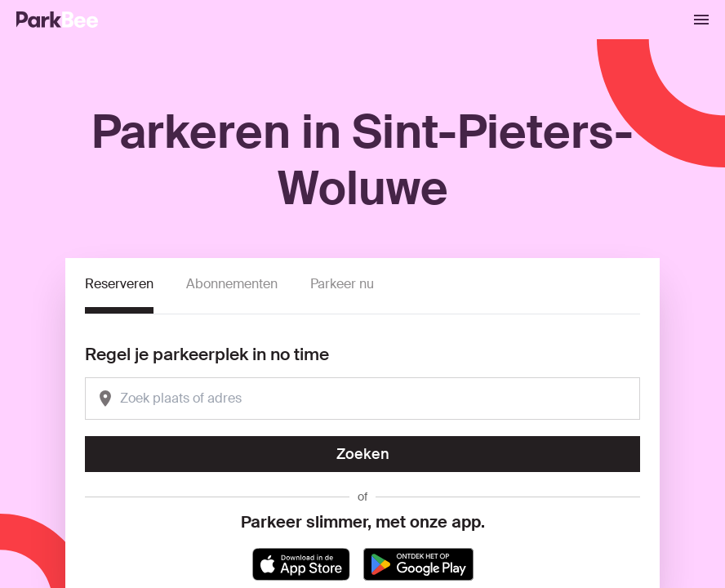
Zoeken (363, 454)
